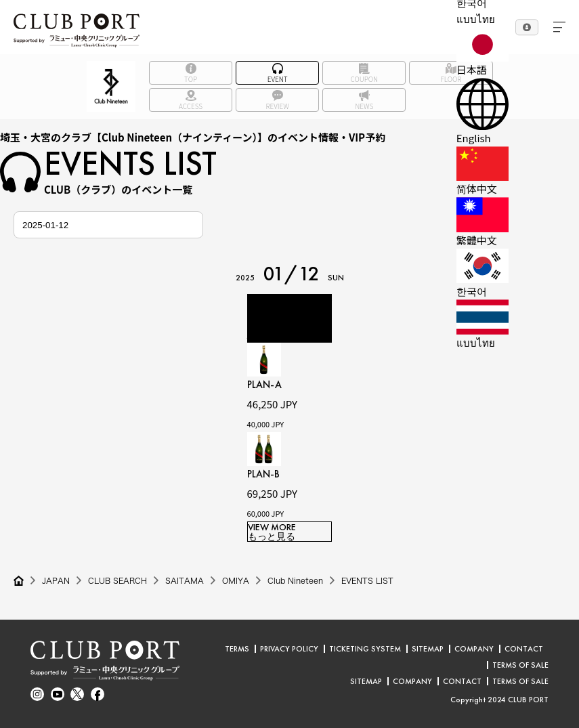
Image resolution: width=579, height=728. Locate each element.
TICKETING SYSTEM (365, 649)
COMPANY (474, 649)
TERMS (237, 649)
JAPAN (56, 581)
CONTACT (524, 649)
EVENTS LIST (372, 581)
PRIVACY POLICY (289, 649)
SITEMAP (428, 649)
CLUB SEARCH (119, 581)
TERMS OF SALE (520, 665)
